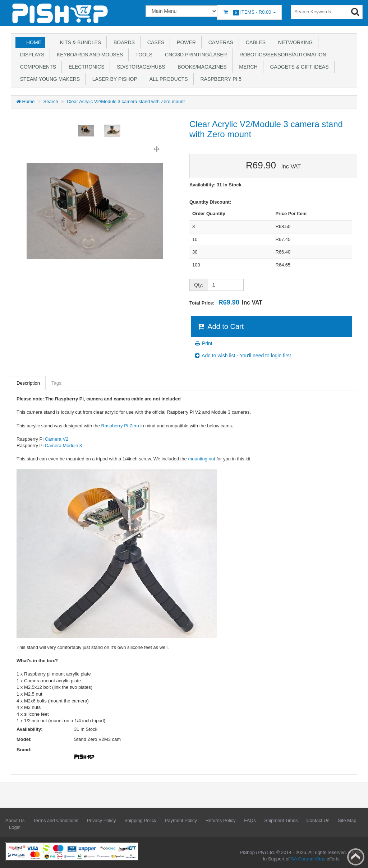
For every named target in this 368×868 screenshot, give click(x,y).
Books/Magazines (201, 67)
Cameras (219, 42)
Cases (154, 42)
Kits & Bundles (79, 42)
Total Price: (226, 302)
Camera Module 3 (63, 445)
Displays (31, 55)
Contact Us (318, 820)
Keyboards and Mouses (88, 55)
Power (185, 42)
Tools (142, 55)
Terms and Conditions (56, 820)
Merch (247, 67)
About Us (15, 820)
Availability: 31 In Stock (215, 185)
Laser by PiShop (113, 79)
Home (34, 42)
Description (28, 383)
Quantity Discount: (210, 202)
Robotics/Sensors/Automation (282, 55)
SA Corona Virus (308, 859)
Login (15, 827)
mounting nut (201, 459)
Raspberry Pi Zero (120, 426)
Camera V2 (57, 439)
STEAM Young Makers (49, 79)
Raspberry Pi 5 (220, 79)
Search (51, 101)
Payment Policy (181, 820)
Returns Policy (221, 820)
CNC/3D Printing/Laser (194, 55)
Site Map (347, 820)
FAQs (250, 820)
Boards (123, 42)
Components (37, 67)
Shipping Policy (140, 820)
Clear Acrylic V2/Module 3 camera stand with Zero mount (126, 101)
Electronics (85, 67)
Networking (294, 42)
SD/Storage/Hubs (139, 67)
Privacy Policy (101, 820)
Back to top (356, 857)
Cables (254, 42)
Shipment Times (281, 820)
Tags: (57, 383)
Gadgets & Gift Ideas (298, 67)
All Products (167, 79)
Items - (249, 12)
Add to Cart (220, 326)
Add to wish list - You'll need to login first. (243, 356)
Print (203, 343)
